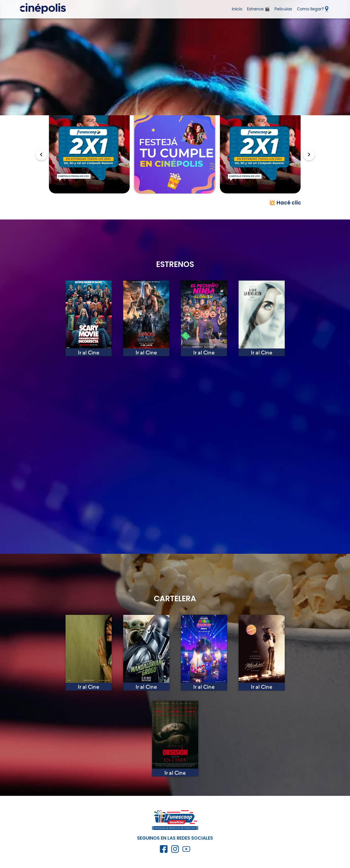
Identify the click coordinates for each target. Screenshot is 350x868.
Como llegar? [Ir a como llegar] (313, 9)
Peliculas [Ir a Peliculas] (283, 9)
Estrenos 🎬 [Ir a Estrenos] (258, 9)
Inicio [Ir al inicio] (237, 9)
